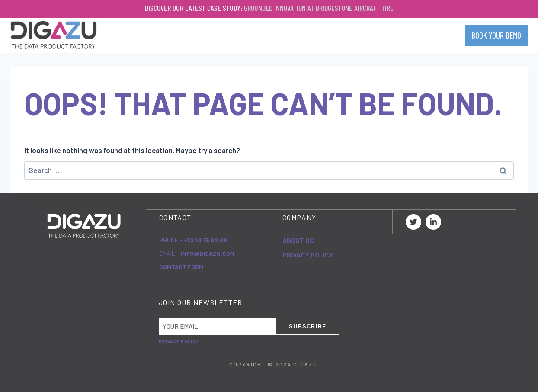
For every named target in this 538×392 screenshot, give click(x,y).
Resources (387, 35)
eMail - (197, 253)
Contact (438, 35)
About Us (298, 240)
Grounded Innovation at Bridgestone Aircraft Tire (319, 8)
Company (278, 35)
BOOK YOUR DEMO (496, 35)
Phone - (193, 239)
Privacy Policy (308, 254)
